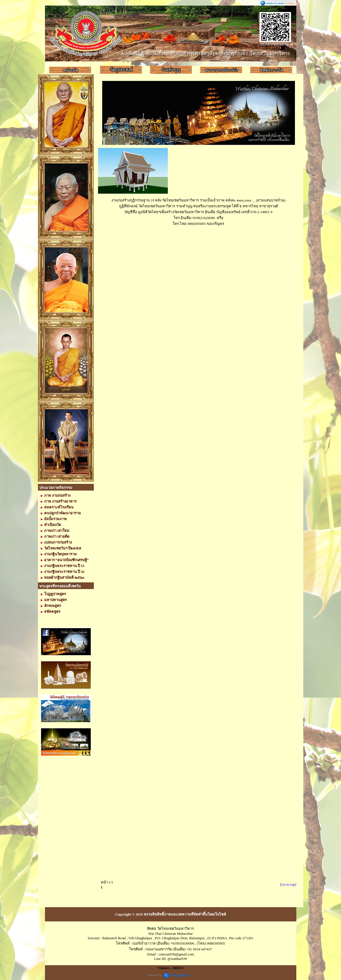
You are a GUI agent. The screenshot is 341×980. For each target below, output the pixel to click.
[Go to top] (288, 884)
